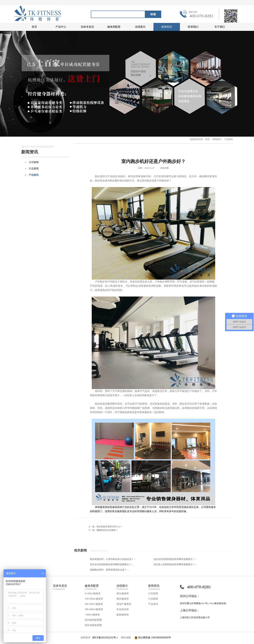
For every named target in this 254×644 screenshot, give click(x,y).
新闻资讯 (217, 139)
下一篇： (103, 530)
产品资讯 (229, 139)
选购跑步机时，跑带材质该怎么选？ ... (109, 570)
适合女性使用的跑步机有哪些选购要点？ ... (175, 559)
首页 (34, 27)
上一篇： (105, 527)
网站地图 (125, 638)
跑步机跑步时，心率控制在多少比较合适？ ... (113, 559)
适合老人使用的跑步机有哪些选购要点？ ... (175, 564)
